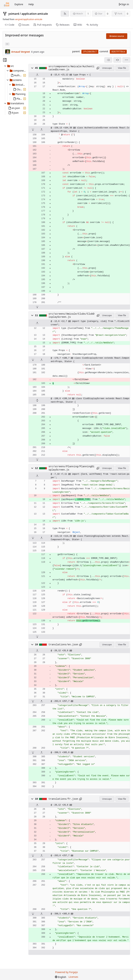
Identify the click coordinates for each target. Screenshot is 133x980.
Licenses (73, 977)
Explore (19, 4)
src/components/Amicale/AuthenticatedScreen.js (71, 68)
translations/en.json (63, 645)
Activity (92, 25)
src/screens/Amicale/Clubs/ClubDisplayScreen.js (71, 315)
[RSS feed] (65, 14)
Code (10, 25)
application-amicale (35, 14)
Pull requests (43, 25)
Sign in (124, 4)
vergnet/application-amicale (29, 19)
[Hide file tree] (5, 60)
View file (122, 68)
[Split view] (117, 60)
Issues (24, 25)
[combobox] (108, 60)
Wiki (78, 25)
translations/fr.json (63, 799)
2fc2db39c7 (90, 52)
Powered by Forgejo (66, 972)
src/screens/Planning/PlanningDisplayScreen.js (71, 468)
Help (31, 4)
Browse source (117, 36)
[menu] (126, 60)
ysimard (14, 14)
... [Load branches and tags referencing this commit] (7, 44)
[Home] (7, 4)
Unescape (107, 68)
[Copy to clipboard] (97, 68)
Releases (63, 25)
